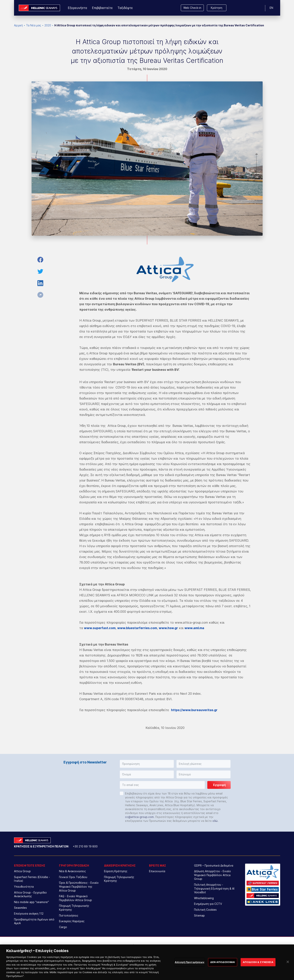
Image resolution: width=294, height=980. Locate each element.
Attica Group (22, 871)
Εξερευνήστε (78, 8)
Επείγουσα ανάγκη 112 (29, 914)
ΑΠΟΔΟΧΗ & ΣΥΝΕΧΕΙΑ (258, 974)
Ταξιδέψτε (125, 8)
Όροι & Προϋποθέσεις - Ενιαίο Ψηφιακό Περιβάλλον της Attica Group (79, 886)
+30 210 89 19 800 (85, 846)
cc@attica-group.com (139, 817)
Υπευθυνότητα (24, 887)
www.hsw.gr (168, 628)
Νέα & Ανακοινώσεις (72, 871)
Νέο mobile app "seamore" (31, 902)
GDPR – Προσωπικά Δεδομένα (214, 865)
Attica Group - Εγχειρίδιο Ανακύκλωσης (30, 894)
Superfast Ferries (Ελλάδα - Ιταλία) (32, 879)
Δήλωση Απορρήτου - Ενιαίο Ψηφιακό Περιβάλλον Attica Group (212, 875)
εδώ (215, 821)
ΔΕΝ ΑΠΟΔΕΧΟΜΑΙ (223, 974)
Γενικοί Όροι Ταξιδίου (73, 877)
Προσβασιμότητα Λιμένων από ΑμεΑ (34, 921)
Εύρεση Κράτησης (116, 871)
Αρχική (18, 25)
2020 (48, 25)
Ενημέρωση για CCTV (208, 904)
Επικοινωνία (157, 871)
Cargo (63, 927)
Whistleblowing (204, 898)
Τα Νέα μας (34, 25)
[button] (147, 764)
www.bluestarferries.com (137, 628)
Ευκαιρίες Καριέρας (72, 921)
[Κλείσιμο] (288, 974)
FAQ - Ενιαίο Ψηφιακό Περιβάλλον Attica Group (75, 898)
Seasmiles (20, 908)
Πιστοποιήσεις (69, 915)
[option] (115, 948)
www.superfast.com (100, 628)
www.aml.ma (194, 628)
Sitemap (199, 915)
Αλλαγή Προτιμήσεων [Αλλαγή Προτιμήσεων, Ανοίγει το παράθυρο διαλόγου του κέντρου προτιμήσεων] (190, 974)
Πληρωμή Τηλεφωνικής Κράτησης (74, 908)
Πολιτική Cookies (205, 910)
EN (271, 8)
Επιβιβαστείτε (102, 8)
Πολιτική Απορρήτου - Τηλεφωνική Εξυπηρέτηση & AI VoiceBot (214, 888)
